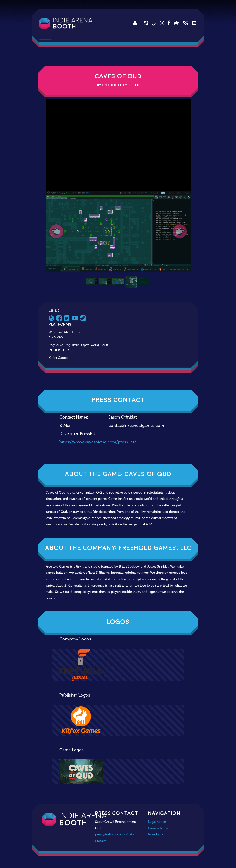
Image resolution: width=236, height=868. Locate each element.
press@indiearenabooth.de (114, 834)
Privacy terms (158, 828)
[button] (56, 232)
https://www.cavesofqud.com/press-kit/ (98, 442)
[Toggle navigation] (45, 35)
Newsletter (156, 834)
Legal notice (157, 822)
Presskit (101, 841)
